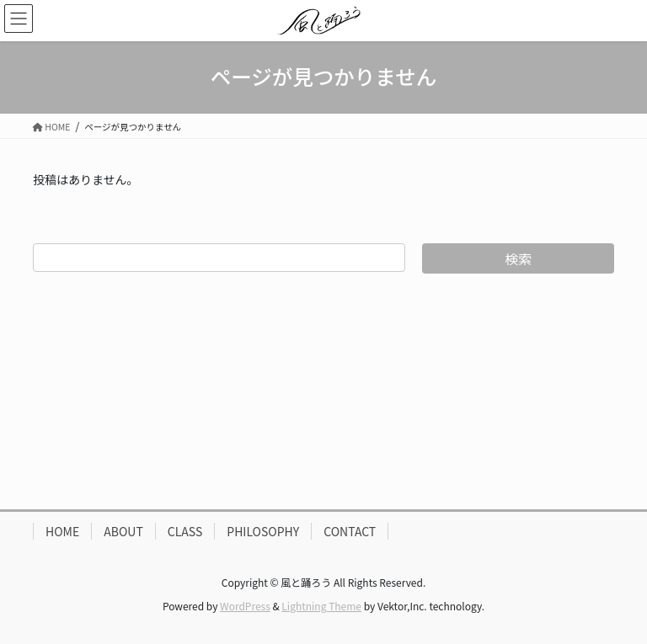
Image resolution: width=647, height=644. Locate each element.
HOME (62, 531)
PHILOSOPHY (263, 531)
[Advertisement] (323, 391)
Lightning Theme (321, 606)
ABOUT (123, 531)
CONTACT (350, 531)
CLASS (185, 531)
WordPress (245, 606)
